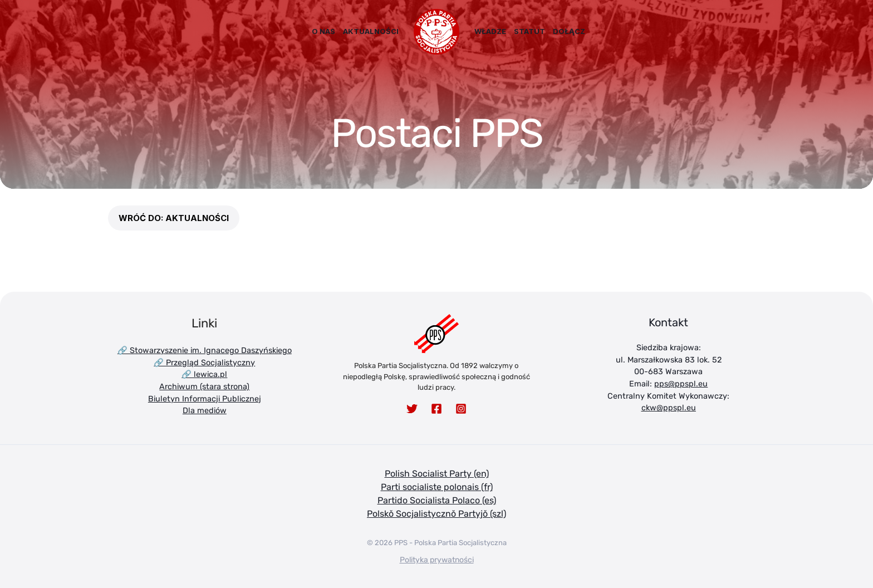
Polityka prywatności (437, 560)
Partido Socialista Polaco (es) (437, 500)
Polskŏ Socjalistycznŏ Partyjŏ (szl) (436, 514)
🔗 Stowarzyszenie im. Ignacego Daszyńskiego (205, 351)
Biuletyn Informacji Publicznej (205, 399)
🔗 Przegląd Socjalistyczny (204, 363)
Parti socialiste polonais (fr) (437, 487)
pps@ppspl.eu (681, 384)
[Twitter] (412, 409)
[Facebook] (436, 409)
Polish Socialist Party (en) (437, 474)
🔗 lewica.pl (204, 374)
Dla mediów (205, 411)
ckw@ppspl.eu (669, 408)
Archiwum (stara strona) (204, 387)
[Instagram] (461, 409)
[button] (174, 218)
